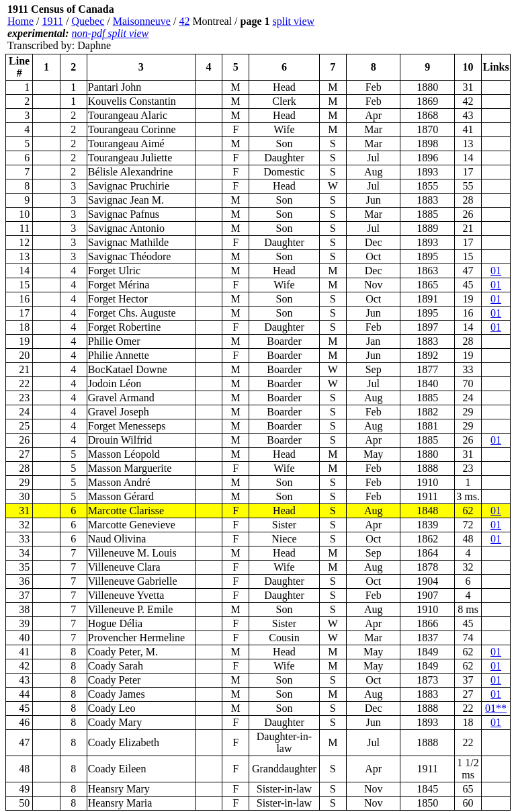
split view (293, 21)
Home (20, 21)
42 (184, 21)
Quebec (88, 21)
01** (496, 708)
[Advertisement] (430, 28)
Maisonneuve (142, 21)
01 (496, 271)
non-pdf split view (111, 33)
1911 (53, 21)
